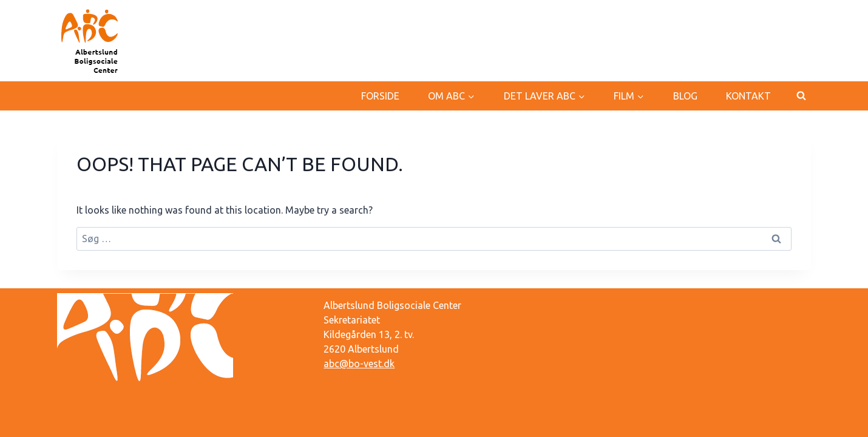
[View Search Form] (801, 96)
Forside (380, 96)
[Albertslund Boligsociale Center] (90, 41)
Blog (685, 96)
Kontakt (748, 96)
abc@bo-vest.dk (359, 364)
